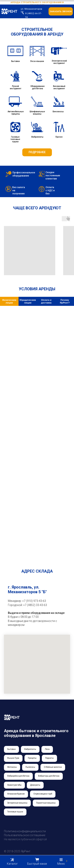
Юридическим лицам (28, 301)
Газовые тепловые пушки (15, 139)
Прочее (59, 137)
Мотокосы (12, 767)
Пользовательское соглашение (25, 835)
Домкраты (35, 785)
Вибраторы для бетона (49, 776)
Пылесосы (30, 767)
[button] (37, 862)
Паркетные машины (46, 803)
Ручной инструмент (16, 87)
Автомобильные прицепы (16, 113)
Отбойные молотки (53, 767)
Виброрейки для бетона (18, 776)
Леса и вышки (37, 61)
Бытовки (15, 61)
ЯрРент (26, 851)
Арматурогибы (14, 785)
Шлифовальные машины (37, 113)
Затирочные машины (17, 803)
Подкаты (49, 758)
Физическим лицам (9, 301)
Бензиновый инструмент (59, 87)
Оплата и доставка (46, 301)
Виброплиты (37, 137)
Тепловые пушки (15, 812)
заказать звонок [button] (61, 11)
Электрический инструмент (59, 62)
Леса (47, 749)
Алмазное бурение (16, 794)
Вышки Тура (13, 758)
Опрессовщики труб (43, 794)
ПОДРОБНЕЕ (37, 152)
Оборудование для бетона (37, 87)
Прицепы (32, 758)
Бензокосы (58, 112)
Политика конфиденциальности (25, 831)
